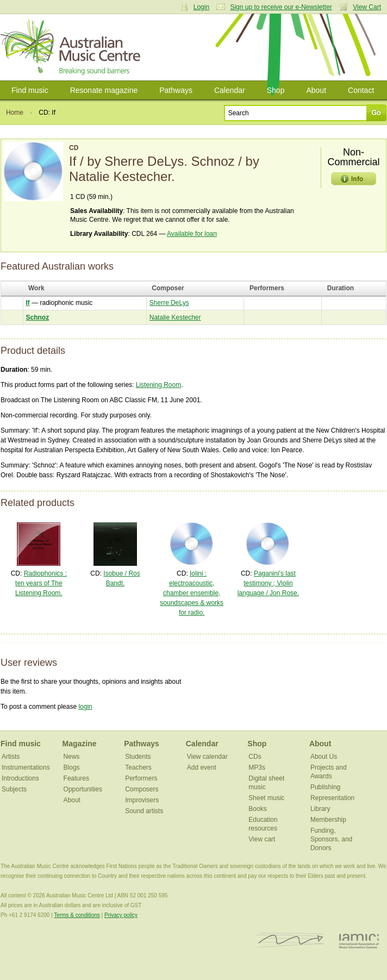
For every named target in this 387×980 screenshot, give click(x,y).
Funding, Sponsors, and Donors (331, 839)
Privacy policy (121, 915)
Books (257, 809)
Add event (202, 767)
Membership (328, 820)
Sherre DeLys (169, 303)
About (316, 90)
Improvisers (142, 800)
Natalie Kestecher (175, 317)
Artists (11, 757)
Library (320, 809)
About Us (324, 757)
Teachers (138, 767)
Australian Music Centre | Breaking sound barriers (73, 47)
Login (201, 7)
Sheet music (266, 798)
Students (138, 757)
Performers (141, 778)
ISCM (291, 941)
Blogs (72, 767)
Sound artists (144, 811)
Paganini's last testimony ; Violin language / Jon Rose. (268, 583)
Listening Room (158, 385)
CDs (255, 757)
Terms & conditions (77, 915)
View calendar (207, 757)
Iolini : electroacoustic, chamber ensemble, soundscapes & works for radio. (192, 593)
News (72, 757)
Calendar (230, 90)
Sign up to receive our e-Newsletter (281, 7)
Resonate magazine (104, 90)
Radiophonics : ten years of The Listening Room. (41, 583)
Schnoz (38, 317)
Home (15, 113)
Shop (276, 90)
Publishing (325, 787)
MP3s (257, 767)
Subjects (14, 789)
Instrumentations (26, 767)
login (85, 707)
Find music (30, 90)
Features (76, 778)
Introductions (20, 778)
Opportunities (83, 789)
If (28, 303)
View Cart (367, 7)
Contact (361, 90)
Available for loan (192, 234)
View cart (262, 839)
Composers (142, 789)
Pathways (176, 90)
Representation (332, 798)
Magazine (80, 744)
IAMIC (359, 941)
